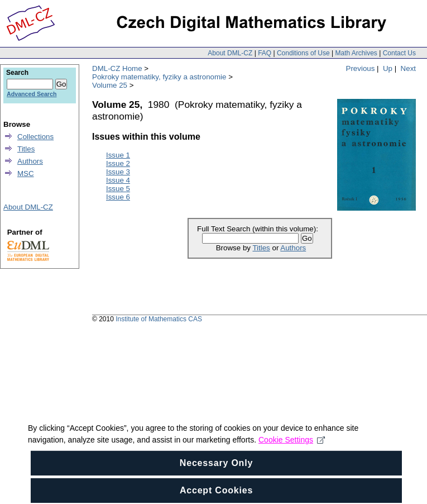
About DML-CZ (230, 53)
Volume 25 (110, 85)
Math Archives (356, 53)
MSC (26, 173)
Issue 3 (118, 172)
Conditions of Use (303, 53)
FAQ (265, 53)
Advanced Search (32, 94)
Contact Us (399, 53)
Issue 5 (118, 189)
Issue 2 (118, 163)
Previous (361, 68)
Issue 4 (118, 180)
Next (408, 68)
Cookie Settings (292, 448)
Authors (293, 248)
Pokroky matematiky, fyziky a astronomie (159, 77)
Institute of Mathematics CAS (159, 319)
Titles (261, 248)
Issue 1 (118, 155)
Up (388, 68)
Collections (35, 137)
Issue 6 (118, 197)
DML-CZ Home (117, 68)
